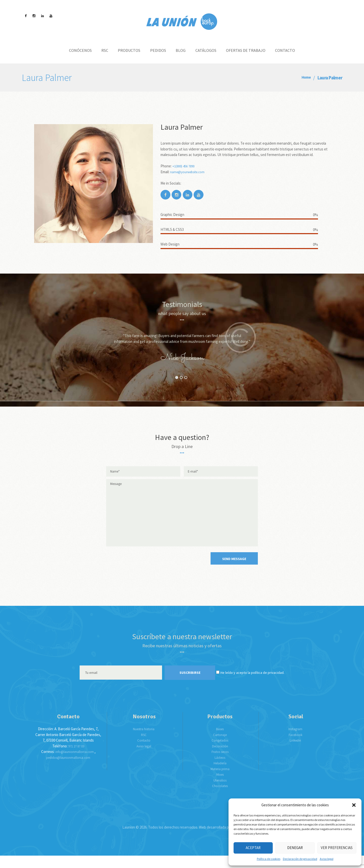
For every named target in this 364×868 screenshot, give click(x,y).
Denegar (295, 848)
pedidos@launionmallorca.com (68, 770)
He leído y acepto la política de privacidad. (262, 685)
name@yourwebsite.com (190, 172)
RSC (144, 747)
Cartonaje (220, 747)
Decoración (220, 758)
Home (305, 78)
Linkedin (295, 752)
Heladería (220, 775)
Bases (220, 741)
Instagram (295, 741)
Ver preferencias (337, 848)
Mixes (220, 786)
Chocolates (220, 798)
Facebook (295, 747)
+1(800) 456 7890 (185, 166)
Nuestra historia (144, 741)
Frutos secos (220, 764)
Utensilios (220, 792)
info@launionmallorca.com (74, 764)
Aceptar (253, 848)
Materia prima (220, 781)
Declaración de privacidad (300, 859)
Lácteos (220, 770)
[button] (354, 805)
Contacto (144, 752)
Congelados (220, 752)
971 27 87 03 (76, 758)
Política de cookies (269, 859)
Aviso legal (327, 859)
